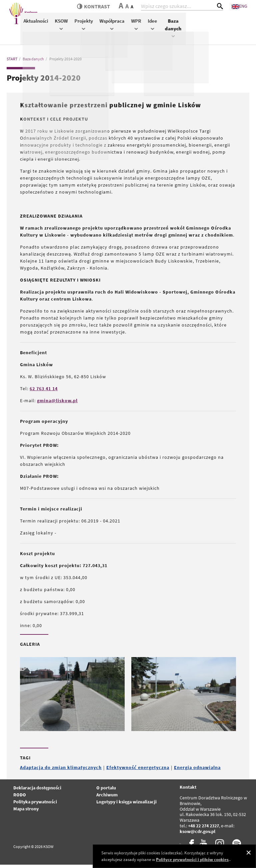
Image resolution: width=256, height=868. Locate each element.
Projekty (155, 31)
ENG (246, 9)
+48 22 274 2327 (203, 829)
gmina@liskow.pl (57, 404)
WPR (208, 31)
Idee (224, 31)
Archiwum (107, 798)
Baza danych (244, 35)
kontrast (105, 10)
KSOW (133, 31)
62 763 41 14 (44, 392)
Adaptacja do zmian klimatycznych (61, 771)
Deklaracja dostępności (37, 791)
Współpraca (183, 31)
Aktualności (107, 28)
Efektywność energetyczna (138, 771)
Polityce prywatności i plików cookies (192, 860)
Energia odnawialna (197, 771)
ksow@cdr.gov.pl (197, 834)
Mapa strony (26, 812)
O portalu (106, 791)
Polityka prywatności (35, 805)
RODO (20, 798)
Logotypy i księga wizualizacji (126, 805)
